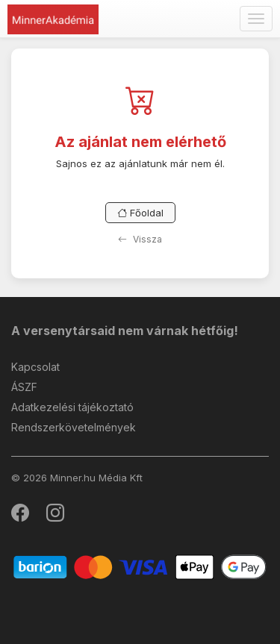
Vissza (140, 239)
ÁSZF (24, 387)
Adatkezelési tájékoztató (72, 407)
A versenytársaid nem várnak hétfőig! (125, 331)
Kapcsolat (35, 367)
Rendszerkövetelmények (74, 427)
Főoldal (140, 213)
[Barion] (140, 566)
